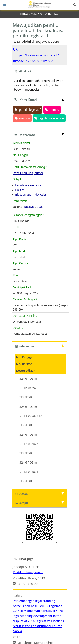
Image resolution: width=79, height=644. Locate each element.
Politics (20, 190)
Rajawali (30, 207)
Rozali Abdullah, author (28, 173)
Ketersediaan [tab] (39, 346)
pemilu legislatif (27, 110)
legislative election (49, 118)
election (22, 118)
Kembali (54, 14)
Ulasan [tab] (39, 494)
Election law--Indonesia (30, 195)
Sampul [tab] (39, 503)
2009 (40, 207)
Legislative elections (28, 185)
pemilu (52, 110)
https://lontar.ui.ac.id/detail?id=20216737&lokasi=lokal (36, 58)
